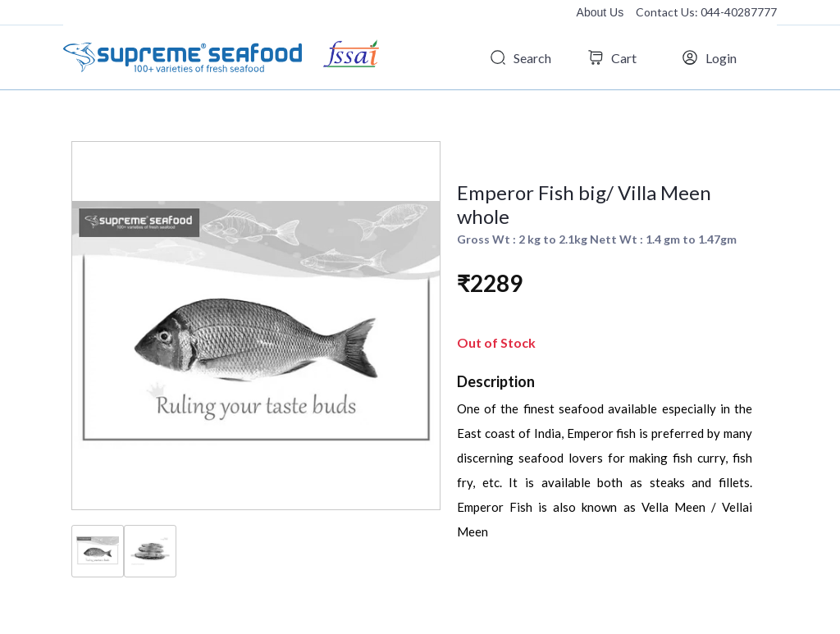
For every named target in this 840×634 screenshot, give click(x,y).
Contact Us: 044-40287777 (706, 12)
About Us (600, 12)
